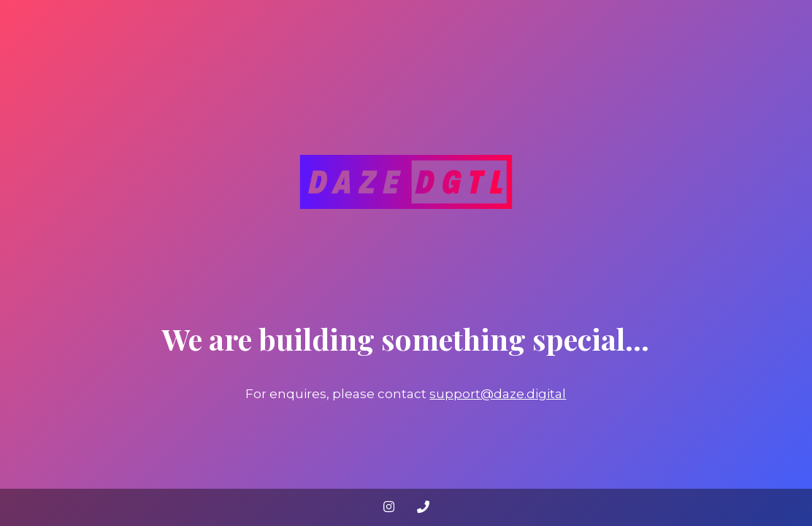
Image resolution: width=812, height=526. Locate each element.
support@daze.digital (498, 394)
